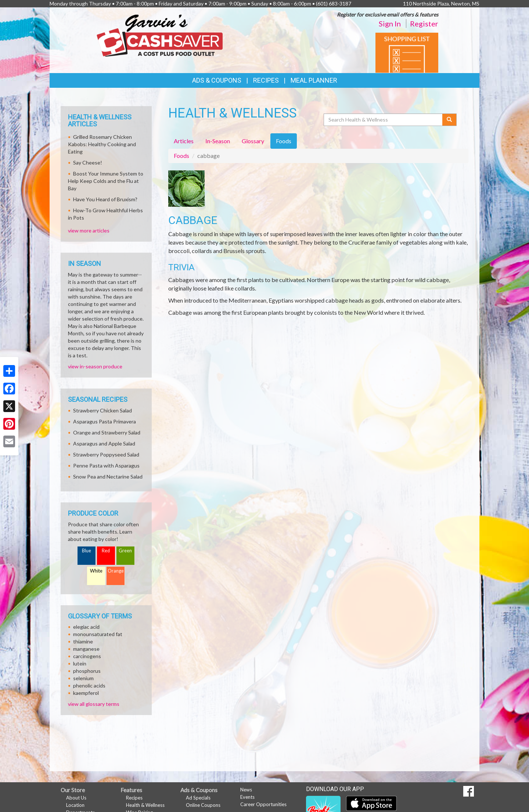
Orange (116, 571)
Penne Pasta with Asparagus (106, 465)
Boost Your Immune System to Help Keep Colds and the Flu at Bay (106, 181)
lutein (80, 663)
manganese (86, 649)
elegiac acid (86, 627)
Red (106, 551)
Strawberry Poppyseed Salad (106, 454)
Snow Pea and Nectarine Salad (108, 477)
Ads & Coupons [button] (217, 80)
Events (247, 797)
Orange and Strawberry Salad (107, 432)
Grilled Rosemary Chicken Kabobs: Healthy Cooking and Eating (102, 144)
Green (125, 551)
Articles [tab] (184, 141)
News (246, 790)
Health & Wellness (145, 805)
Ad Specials (198, 798)
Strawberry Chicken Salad (102, 410)
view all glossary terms (94, 704)
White (96, 571)
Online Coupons (203, 805)
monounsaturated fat (98, 634)
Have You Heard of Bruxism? (105, 199)
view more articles (89, 230)
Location (75, 805)
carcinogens (87, 656)
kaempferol (86, 693)
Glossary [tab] (253, 141)
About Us (76, 798)
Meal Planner (314, 80)
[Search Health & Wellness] (384, 120)
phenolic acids (89, 685)
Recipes (266, 80)
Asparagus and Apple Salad (104, 443)
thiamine (83, 641)
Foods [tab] (284, 141)
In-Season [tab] (218, 141)
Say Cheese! (88, 163)
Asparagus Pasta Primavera (105, 421)
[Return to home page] (160, 35)
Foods (181, 156)
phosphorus (87, 671)
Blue (87, 551)
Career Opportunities (263, 804)
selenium (83, 678)
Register (424, 24)
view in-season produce (95, 366)
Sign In (390, 24)
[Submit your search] (449, 120)
